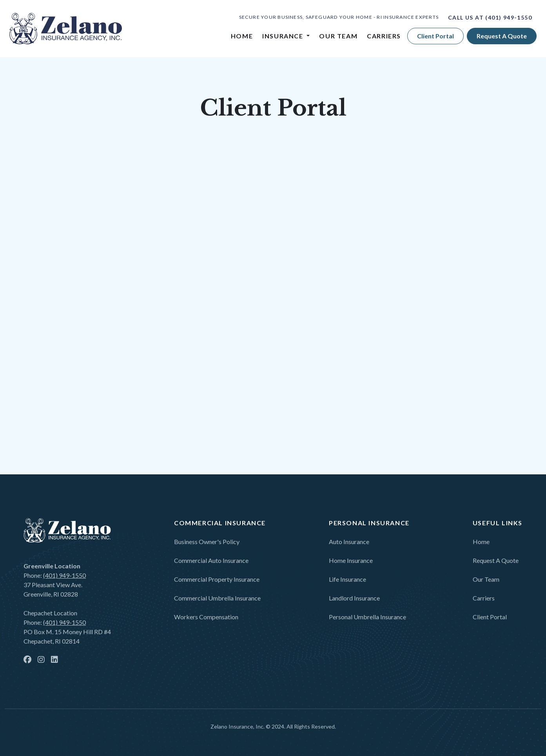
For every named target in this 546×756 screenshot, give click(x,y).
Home (242, 36)
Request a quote (502, 36)
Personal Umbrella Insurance (367, 617)
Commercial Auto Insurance (211, 560)
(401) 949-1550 (509, 17)
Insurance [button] (284, 36)
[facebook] (27, 660)
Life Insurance (347, 579)
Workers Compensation (206, 617)
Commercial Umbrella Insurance (217, 598)
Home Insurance (351, 560)
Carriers (384, 36)
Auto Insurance (349, 542)
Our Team (338, 36)
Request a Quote (496, 560)
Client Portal (435, 36)
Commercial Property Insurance (217, 579)
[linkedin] (54, 660)
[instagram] (41, 660)
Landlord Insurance (354, 598)
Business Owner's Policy (207, 542)
